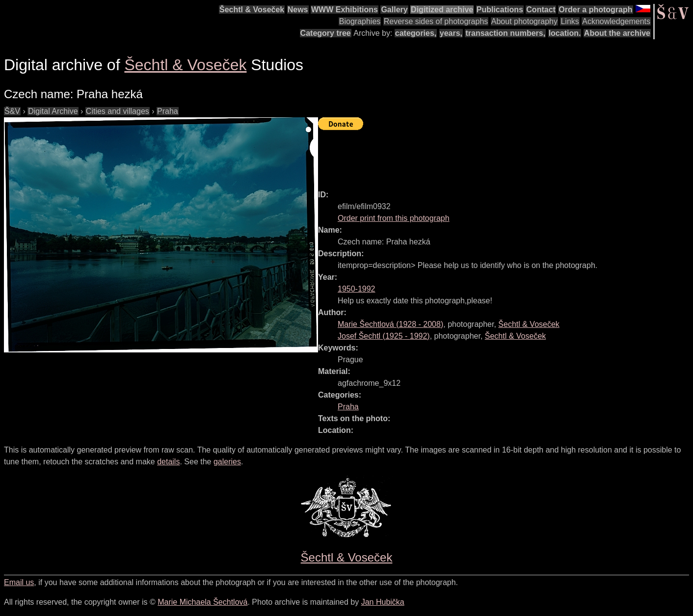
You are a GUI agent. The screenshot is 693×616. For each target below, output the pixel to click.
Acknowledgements (616, 21)
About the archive (617, 33)
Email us (19, 582)
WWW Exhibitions (345, 10)
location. (565, 33)
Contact (541, 10)
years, (451, 33)
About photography (524, 21)
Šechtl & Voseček (252, 10)
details (168, 462)
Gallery (394, 10)
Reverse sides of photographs (436, 21)
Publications (500, 10)
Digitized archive (442, 10)
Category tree (326, 33)
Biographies (360, 21)
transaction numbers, (505, 33)
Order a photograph (595, 10)
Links (570, 21)
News (298, 10)
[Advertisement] (497, 156)
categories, (416, 33)
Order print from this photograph (394, 218)
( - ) (390, 324)
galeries (227, 462)
